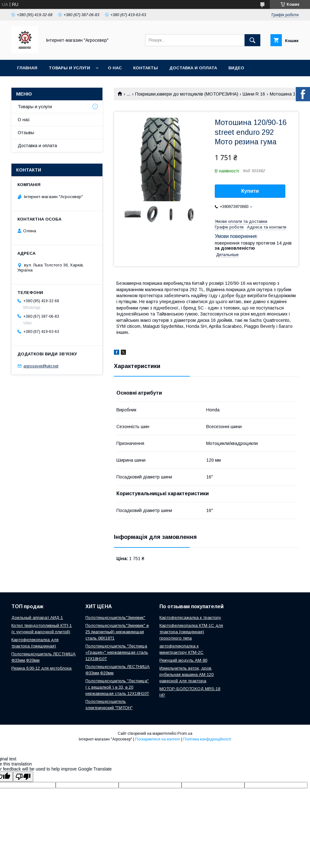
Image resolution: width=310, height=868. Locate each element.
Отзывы (26, 133)
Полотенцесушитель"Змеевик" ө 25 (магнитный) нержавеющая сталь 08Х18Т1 (117, 632)
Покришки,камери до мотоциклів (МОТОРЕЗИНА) (187, 94)
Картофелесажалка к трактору (190, 618)
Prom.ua (185, 734)
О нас (115, 68)
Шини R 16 (254, 94)
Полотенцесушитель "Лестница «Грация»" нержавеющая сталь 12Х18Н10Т (117, 652)
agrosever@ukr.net (41, 366)
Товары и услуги (69, 68)
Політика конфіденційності (207, 739)
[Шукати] (252, 40)
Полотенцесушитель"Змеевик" (115, 618)
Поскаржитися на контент (158, 739)
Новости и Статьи (40, 84)
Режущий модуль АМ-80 (183, 660)
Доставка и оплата (193, 68)
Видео (236, 68)
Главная (27, 68)
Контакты (146, 68)
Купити (250, 191)
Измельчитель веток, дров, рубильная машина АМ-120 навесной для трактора (186, 674)
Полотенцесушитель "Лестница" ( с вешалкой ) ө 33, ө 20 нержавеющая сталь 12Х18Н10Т (117, 687)
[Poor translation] (23, 777)
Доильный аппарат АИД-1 (37, 618)
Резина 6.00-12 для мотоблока (41, 668)
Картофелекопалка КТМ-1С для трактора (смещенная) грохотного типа (191, 632)
